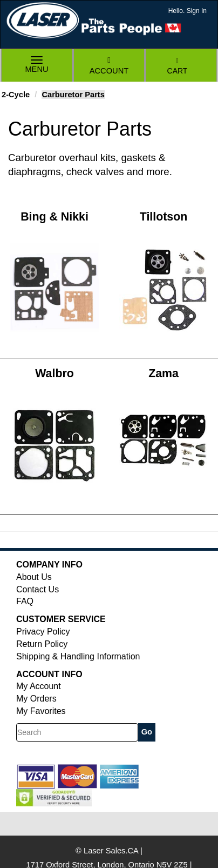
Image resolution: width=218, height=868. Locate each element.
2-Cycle (16, 95)
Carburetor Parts (73, 95)
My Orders (36, 699)
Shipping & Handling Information (78, 656)
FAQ (25, 601)
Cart (178, 66)
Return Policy (42, 644)
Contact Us (38, 589)
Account (109, 66)
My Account (39, 686)
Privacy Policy (43, 632)
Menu (37, 66)
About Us (34, 577)
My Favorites (41, 711)
